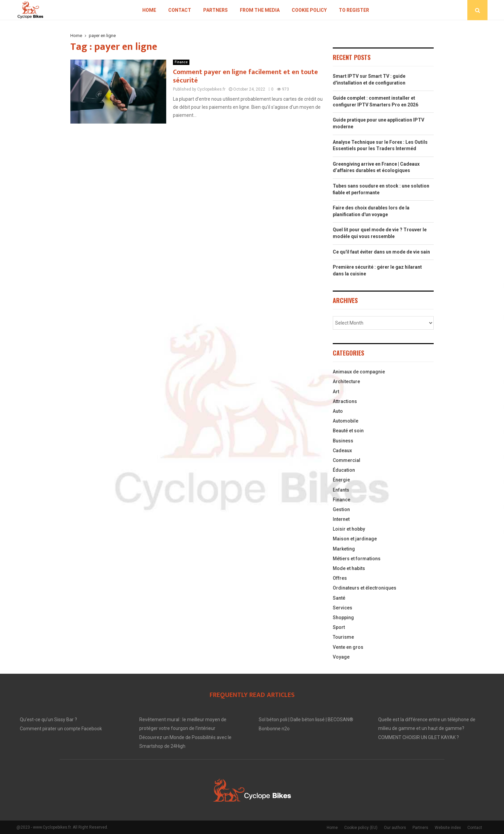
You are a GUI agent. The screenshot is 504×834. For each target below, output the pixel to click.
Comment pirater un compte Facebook (61, 729)
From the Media (260, 10)
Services (343, 608)
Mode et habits (349, 568)
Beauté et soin (348, 431)
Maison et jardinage (355, 539)
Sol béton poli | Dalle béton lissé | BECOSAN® (306, 720)
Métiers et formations (357, 559)
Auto (338, 411)
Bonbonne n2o (274, 729)
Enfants (341, 490)
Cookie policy (309, 10)
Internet (341, 519)
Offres (340, 578)
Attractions (345, 401)
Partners (215, 10)
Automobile (346, 421)
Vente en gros (348, 647)
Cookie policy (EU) (361, 828)
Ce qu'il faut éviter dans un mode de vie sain (381, 252)
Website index (448, 828)
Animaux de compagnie (359, 372)
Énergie (341, 480)
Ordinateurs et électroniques (365, 588)
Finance (181, 62)
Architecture (346, 381)
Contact (180, 10)
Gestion (341, 509)
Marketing (344, 549)
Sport (339, 627)
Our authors (395, 828)
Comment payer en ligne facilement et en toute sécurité (245, 76)
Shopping (343, 618)
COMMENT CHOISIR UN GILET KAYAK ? (419, 737)
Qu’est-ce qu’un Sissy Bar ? (48, 720)
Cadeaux (342, 451)
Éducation (344, 470)
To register (354, 10)
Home (149, 10)
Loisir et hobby (349, 529)
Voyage (341, 657)
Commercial (347, 460)
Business (343, 441)
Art (336, 392)
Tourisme (343, 637)
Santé (339, 598)
